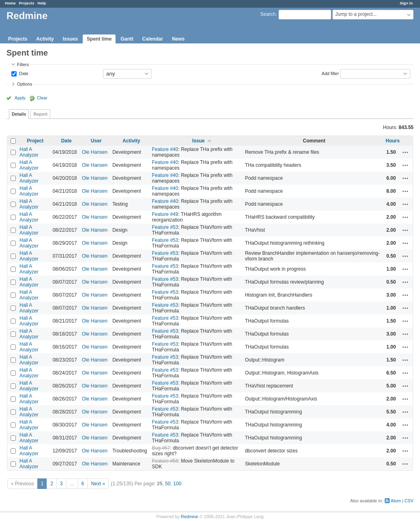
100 (177, 484)
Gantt (127, 39)
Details (19, 114)
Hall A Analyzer (29, 152)
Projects (27, 3)
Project (35, 141)
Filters (23, 65)
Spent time (99, 39)
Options (25, 84)
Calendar (153, 39)
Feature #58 (165, 461)
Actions (405, 152)
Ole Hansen (95, 152)
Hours (393, 141)
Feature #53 (165, 227)
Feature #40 (165, 149)
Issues (70, 39)
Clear (42, 98)
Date (23, 73)
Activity (45, 39)
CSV (409, 501)
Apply (20, 98)
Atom (396, 501)
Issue (198, 141)
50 (168, 484)
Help (42, 3)
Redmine (190, 517)
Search (268, 14)
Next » (98, 484)
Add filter (330, 73)
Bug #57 (161, 448)
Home (10, 3)
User (96, 141)
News (178, 39)
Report (40, 114)
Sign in (406, 3)
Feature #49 (165, 214)
